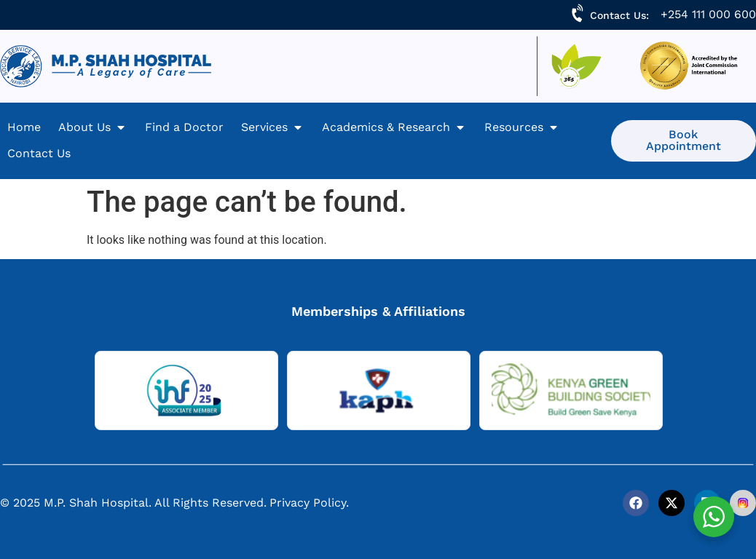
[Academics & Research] (394, 127)
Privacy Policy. (309, 503)
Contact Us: (619, 15)
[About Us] (93, 127)
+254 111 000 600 (708, 14)
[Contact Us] (39, 154)
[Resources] (522, 127)
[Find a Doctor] (184, 127)
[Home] (24, 127)
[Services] (273, 127)
